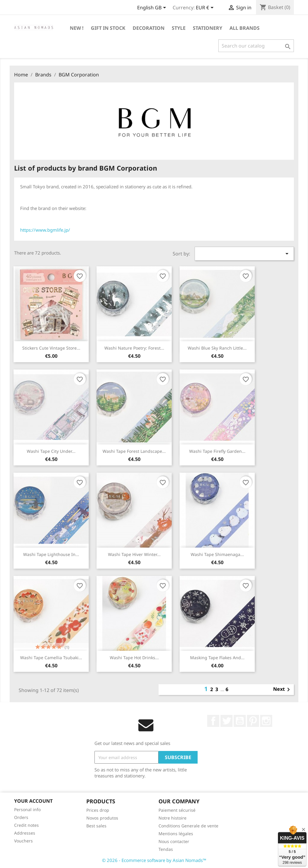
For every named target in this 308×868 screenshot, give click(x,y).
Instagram (266, 721)
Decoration (149, 28)
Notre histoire (172, 818)
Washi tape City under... (51, 451)
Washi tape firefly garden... (217, 451)
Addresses (25, 833)
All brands (245, 28)
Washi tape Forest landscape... (134, 451)
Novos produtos (102, 818)
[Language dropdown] (153, 8)
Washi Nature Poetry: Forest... (134, 348)
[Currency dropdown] (206, 8)
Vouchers (23, 841)
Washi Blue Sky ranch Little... (217, 348)
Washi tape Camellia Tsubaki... (51, 658)
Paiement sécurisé (177, 810)
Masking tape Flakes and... (217, 658)
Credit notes (26, 825)
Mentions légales (176, 834)
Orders (21, 817)
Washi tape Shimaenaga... (217, 554)
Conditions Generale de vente (188, 826)
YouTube (240, 721)
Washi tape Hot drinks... (134, 658)
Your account (33, 801)
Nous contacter (174, 841)
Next (283, 690)
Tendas (166, 849)
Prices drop (98, 810)
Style (179, 28)
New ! (77, 28)
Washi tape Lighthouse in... (51, 554)
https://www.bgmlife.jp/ (45, 230)
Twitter (226, 721)
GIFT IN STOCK (108, 28)
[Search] (256, 46)
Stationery (208, 28)
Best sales (96, 826)
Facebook (213, 721)
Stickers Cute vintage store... (51, 348)
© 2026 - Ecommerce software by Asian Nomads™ (154, 860)
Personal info (27, 809)
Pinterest (253, 721)
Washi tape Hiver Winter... (134, 554)
